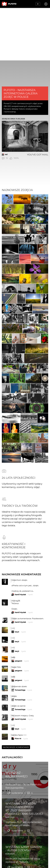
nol (6, 154)
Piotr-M (18, 739)
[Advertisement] (25, 34)
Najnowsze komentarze (21, 574)
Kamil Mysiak (20, 595)
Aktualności (12, 757)
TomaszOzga (20, 690)
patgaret (18, 661)
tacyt (17, 632)
